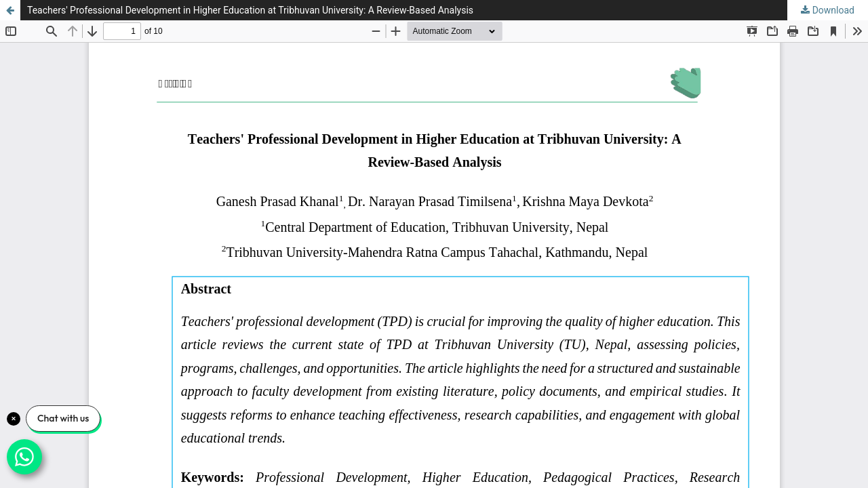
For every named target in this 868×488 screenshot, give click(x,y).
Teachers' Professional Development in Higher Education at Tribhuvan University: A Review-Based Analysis (250, 10)
